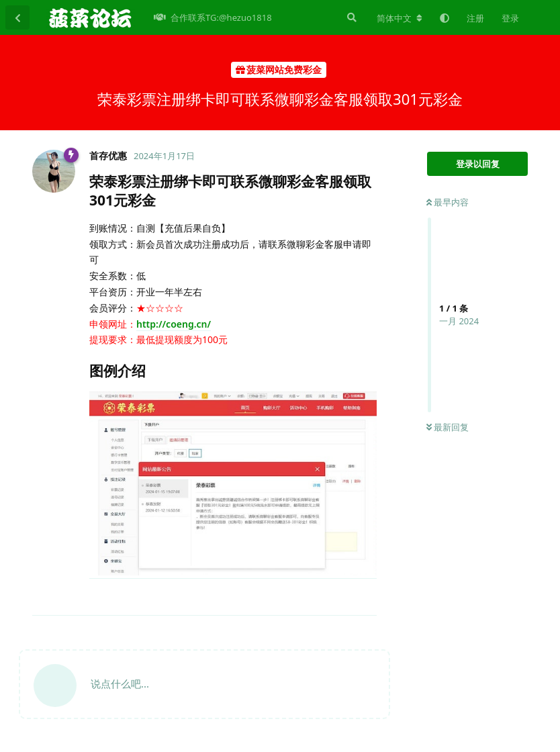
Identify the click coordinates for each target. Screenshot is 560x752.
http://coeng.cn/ (174, 324)
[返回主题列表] (17, 17)
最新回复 (448, 427)
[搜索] (351, 17)
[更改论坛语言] (400, 18)
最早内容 (448, 202)
